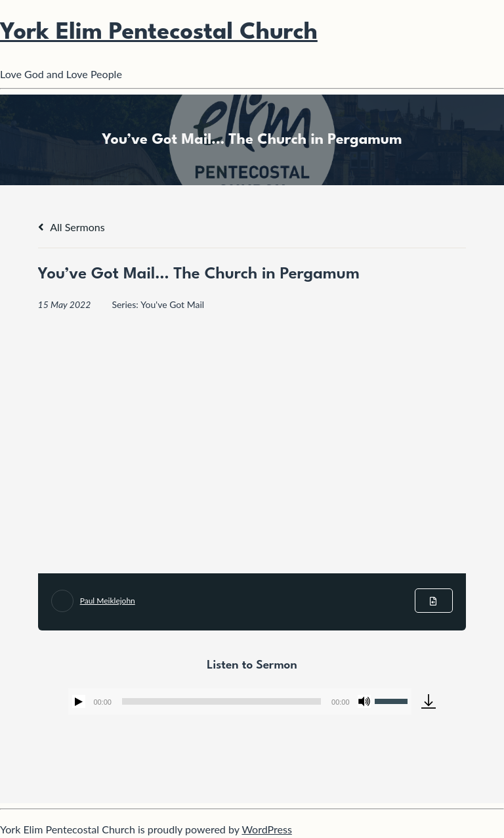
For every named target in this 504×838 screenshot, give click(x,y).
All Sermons (72, 227)
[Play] (79, 701)
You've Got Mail (172, 304)
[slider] (221, 701)
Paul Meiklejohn (108, 601)
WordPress (266, 829)
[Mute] (364, 701)
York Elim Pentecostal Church (159, 33)
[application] (240, 701)
